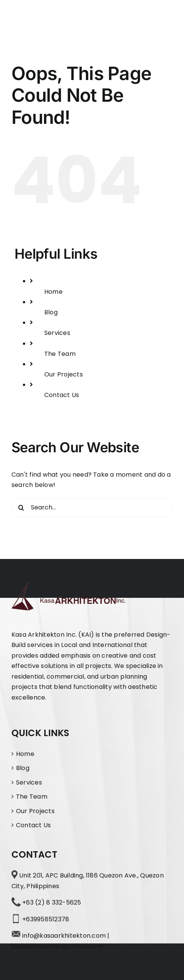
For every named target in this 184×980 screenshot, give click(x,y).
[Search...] (92, 508)
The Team (60, 354)
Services (57, 333)
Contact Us (62, 395)
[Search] (21, 508)
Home (53, 292)
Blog (51, 312)
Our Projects (64, 374)
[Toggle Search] (142, 19)
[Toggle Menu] (166, 20)
